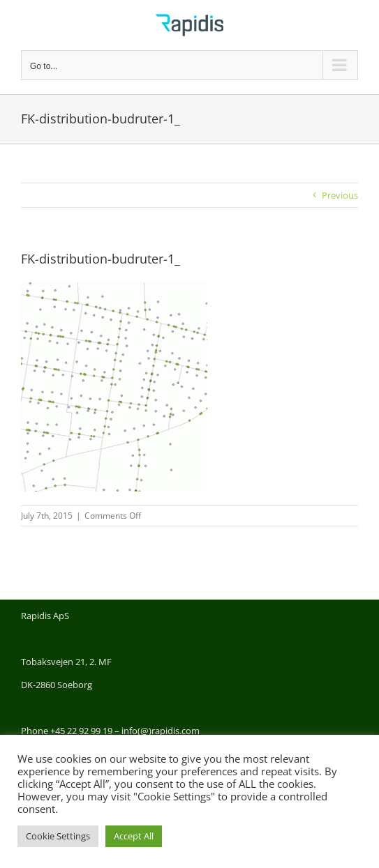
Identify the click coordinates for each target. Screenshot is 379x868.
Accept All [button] (134, 836)
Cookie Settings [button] (58, 836)
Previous (340, 195)
